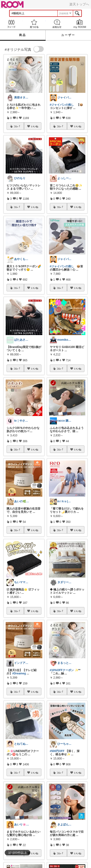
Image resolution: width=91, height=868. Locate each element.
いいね (35, 126)
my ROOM (80, 24)
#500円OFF (57, 751)
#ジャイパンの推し (62, 105)
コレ (17, 126)
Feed (11, 24)
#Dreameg (19, 673)
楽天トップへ (79, 4)
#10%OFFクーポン (62, 670)
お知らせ (57, 24)
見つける (34, 24)
